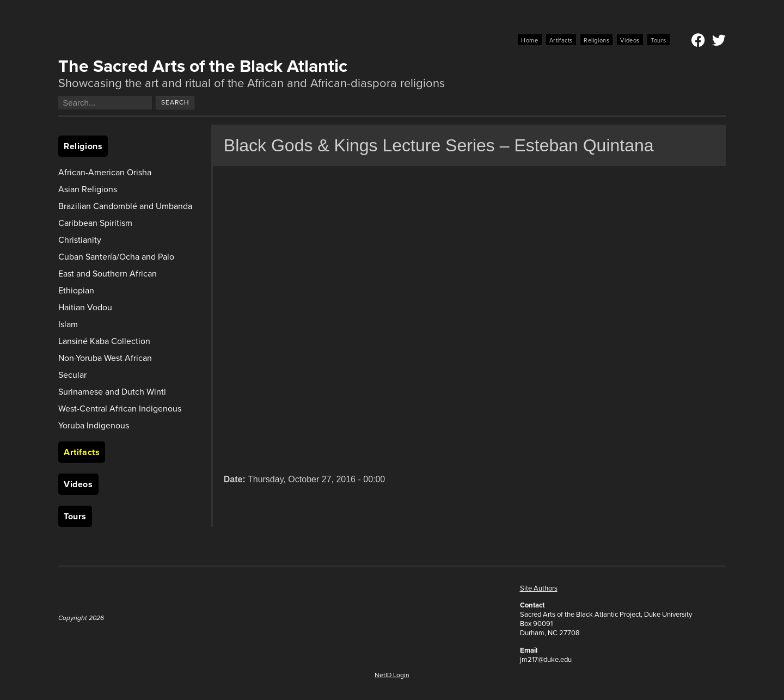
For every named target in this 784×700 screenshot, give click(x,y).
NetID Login (392, 675)
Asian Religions (88, 189)
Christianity (80, 240)
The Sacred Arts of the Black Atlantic (203, 66)
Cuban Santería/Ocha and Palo (116, 257)
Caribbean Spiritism (95, 223)
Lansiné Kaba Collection (104, 341)
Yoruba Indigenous (94, 425)
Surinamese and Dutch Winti (112, 392)
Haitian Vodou (85, 307)
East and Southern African (108, 274)
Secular (72, 375)
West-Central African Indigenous (120, 409)
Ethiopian (76, 290)
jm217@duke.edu (546, 659)
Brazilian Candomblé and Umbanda (125, 206)
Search (175, 102)
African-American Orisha (105, 172)
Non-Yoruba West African (105, 358)
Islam (68, 324)
